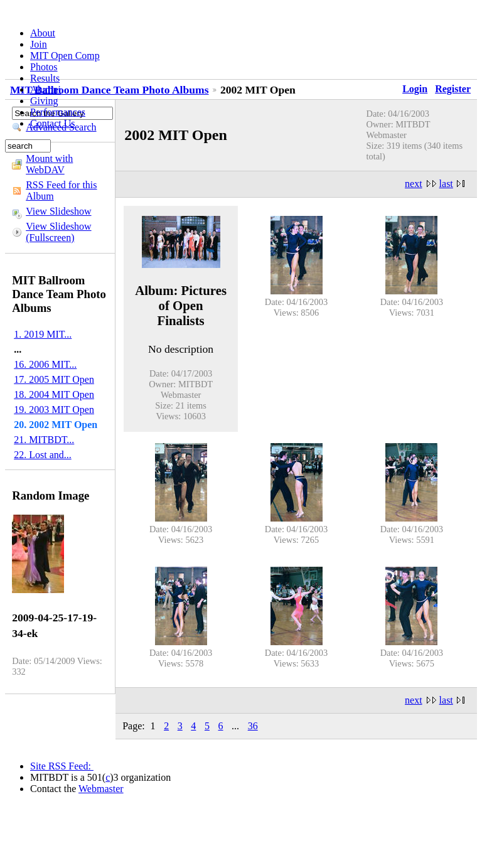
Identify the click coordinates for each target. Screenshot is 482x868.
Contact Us (53, 123)
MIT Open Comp (65, 56)
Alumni (46, 89)
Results (45, 78)
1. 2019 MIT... (43, 334)
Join (39, 44)
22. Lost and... (43, 455)
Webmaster (101, 789)
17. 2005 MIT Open (54, 379)
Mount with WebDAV (49, 164)
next (414, 184)
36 (253, 726)
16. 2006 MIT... (45, 364)
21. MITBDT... (44, 440)
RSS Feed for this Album (61, 190)
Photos (44, 67)
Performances (58, 112)
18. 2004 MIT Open (54, 394)
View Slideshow (58, 211)
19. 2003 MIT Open (54, 410)
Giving (44, 101)
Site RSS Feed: (62, 766)
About (43, 33)
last (446, 184)
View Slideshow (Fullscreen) (58, 232)
